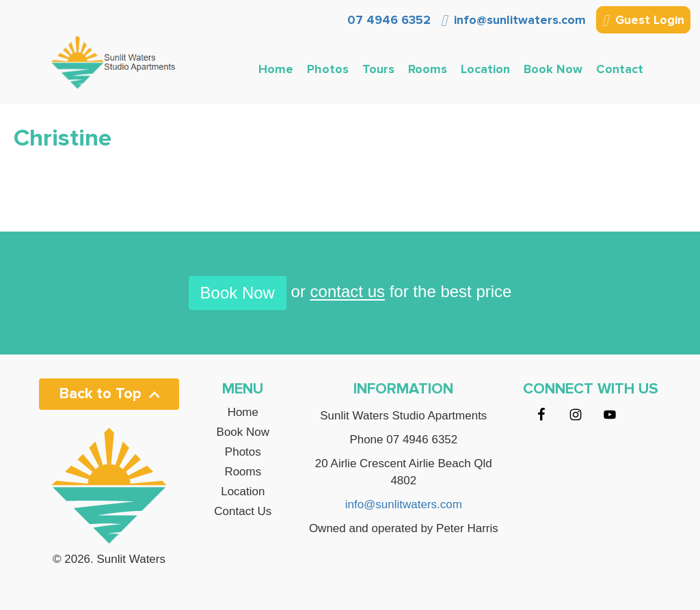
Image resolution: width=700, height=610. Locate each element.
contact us (348, 292)
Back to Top (109, 394)
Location (485, 69)
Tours (378, 69)
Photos (328, 69)
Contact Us (243, 512)
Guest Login (643, 21)
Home (276, 69)
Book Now (553, 69)
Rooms (428, 69)
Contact (620, 69)
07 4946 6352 (387, 20)
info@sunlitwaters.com (513, 20)
